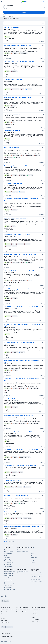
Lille (31, 555)
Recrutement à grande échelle (23, 610)
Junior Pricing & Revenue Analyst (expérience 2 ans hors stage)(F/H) (22, 325)
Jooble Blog (34, 614)
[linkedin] (12, 627)
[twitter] (9, 627)
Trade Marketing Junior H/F (12, 114)
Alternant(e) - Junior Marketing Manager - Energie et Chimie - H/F (22, 379)
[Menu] (2, 2)
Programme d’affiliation (21, 612)
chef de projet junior (9, 579)
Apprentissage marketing (9, 559)
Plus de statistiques (10, 20)
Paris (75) (32, 561)
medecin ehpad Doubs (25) (36, 581)
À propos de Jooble (5, 608)
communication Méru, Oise (36, 573)
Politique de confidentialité (7, 636)
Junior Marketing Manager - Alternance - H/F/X (18, 45)
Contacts (3, 614)
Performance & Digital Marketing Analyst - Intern (18, 218)
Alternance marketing (9, 553)
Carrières (3, 618)
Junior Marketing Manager (12, 399)
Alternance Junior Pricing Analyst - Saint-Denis (18, 235)
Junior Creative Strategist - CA (13, 184)
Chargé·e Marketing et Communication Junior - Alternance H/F (22, 527)
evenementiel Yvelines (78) (36, 580)
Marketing (6, 550)
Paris (32, 550)
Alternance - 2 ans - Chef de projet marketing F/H (18, 495)
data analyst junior (8, 577)
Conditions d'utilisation (6, 633)
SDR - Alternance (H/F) (11, 512)
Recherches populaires (10, 545)
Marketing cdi (7, 555)
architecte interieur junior (10, 572)
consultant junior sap (9, 575)
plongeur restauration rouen (36, 575)
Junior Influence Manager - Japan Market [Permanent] (20, 289)
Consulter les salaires (36, 612)
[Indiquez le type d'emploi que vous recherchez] (24, 5)
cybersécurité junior (8, 586)
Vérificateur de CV (36, 622)
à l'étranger (33, 563)
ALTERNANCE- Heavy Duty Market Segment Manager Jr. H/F (21, 466)
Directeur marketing (8, 564)
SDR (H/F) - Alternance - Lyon (13, 480)
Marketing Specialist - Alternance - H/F (16, 166)
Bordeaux (32, 559)
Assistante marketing (9, 563)
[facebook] (2, 627)
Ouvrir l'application (42, 2)
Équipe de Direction (5, 612)
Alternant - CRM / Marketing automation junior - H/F (19, 271)
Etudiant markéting (8, 561)
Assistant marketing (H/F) (12, 27)
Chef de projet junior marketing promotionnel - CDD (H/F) (21, 254)
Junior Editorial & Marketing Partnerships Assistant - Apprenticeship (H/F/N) (19, 343)
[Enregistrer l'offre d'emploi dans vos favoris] (43, 28)
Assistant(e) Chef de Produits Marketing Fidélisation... (20, 62)
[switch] (43, 23)
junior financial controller (9, 584)
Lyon (31, 552)
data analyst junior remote (10, 589)
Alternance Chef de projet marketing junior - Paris (19, 415)
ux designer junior (8, 588)
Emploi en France (5, 622)
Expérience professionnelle (23, 552)
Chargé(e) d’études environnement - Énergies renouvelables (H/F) (22, 361)
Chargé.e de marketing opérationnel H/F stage (18, 97)
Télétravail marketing (9, 566)
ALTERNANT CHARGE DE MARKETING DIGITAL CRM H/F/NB (21, 307)
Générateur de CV (36, 620)
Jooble (9, 641)
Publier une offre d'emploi (22, 608)
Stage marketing (8, 557)
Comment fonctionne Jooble (8, 610)
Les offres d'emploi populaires (38, 608)
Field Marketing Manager (12, 147)
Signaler (41, 42)
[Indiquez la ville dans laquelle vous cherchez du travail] (24, 9)
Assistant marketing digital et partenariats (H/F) (18, 432)
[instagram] (5, 627)
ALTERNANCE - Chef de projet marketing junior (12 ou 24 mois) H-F (22, 199)
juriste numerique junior (9, 573)
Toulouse (32, 553)
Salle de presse (4, 616)
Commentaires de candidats (38, 610)
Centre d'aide (4, 620)
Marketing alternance (9, 552)
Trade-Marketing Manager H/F (13, 80)
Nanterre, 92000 (34, 557)
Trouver (24, 12)
